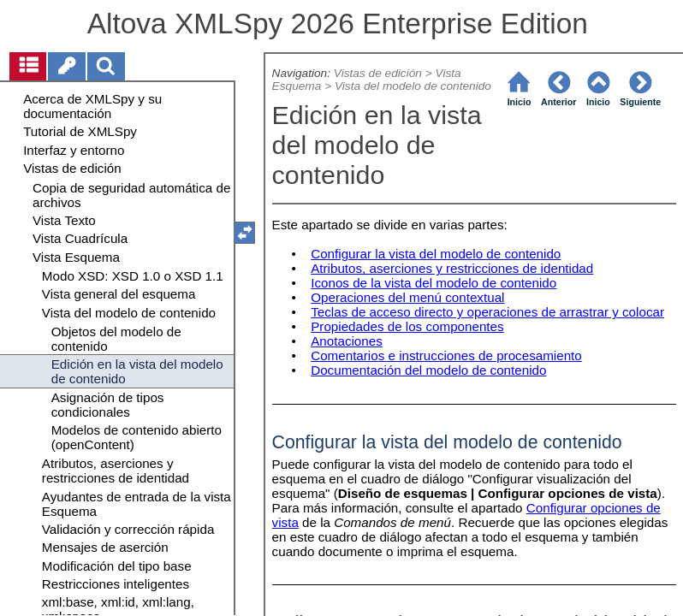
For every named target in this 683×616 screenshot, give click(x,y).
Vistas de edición (378, 73)
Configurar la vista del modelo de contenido (436, 254)
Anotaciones (347, 341)
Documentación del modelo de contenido (428, 370)
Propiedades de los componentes (407, 326)
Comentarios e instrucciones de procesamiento (446, 355)
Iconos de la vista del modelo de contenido (434, 283)
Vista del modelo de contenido (413, 86)
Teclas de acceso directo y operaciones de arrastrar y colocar (487, 312)
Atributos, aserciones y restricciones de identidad (452, 268)
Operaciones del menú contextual (407, 297)
